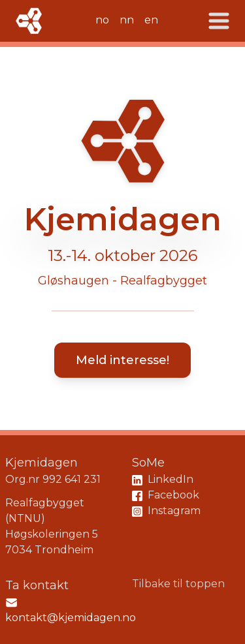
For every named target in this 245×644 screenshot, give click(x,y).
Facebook (166, 495)
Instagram (166, 511)
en (151, 20)
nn (127, 20)
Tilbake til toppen (178, 584)
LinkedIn (163, 479)
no (102, 20)
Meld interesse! (122, 360)
